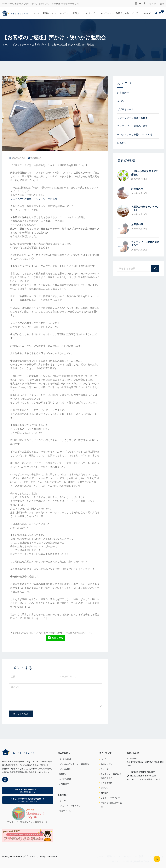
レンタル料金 (65, 769)
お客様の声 (36, 158)
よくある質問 (65, 779)
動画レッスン (49, 13)
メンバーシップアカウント (71, 806)
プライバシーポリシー (110, 798)
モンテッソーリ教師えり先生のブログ (119, 13)
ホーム (36, 13)
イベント (122, 101)
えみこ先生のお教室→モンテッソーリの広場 (34, 199)
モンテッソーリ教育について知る (135, 134)
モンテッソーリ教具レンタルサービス (78, 13)
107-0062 (133, 758)
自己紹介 (122, 143)
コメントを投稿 (21, 714)
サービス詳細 (65, 759)
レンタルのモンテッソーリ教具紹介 (75, 764)
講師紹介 (63, 774)
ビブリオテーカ (125, 109)
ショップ (146, 13)
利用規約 (105, 793)
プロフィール (65, 811)
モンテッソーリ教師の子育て (132, 126)
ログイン (152, 4)
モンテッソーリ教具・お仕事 (132, 118)
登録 (162, 4)
